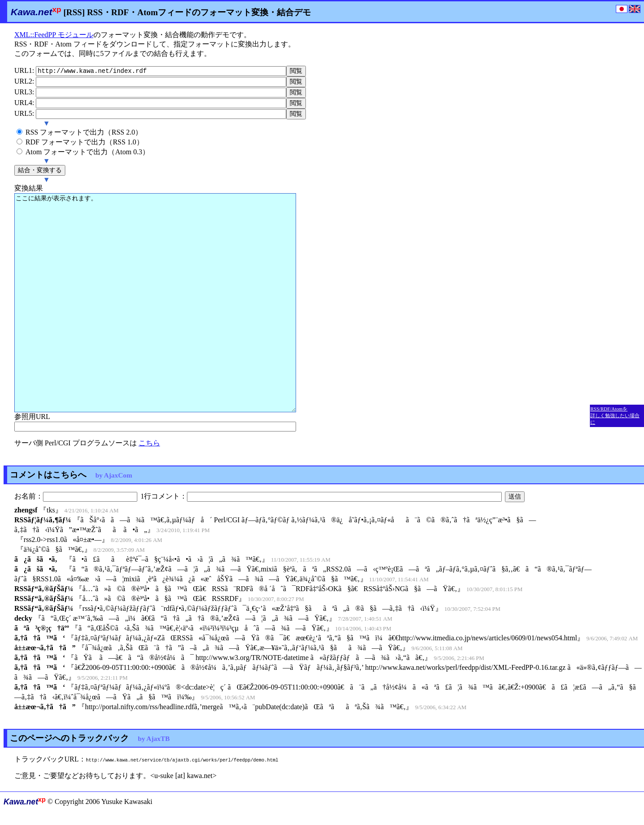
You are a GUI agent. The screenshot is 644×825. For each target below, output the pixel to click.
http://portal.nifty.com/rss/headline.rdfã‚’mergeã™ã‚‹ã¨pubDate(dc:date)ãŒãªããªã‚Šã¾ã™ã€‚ (245, 714)
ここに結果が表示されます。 (155, 308)
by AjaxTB (154, 746)
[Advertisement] (617, 163)
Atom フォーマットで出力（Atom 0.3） (87, 156)
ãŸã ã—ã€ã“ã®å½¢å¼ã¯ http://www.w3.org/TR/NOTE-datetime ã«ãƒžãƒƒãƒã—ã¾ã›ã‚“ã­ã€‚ (249, 665)
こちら (149, 450)
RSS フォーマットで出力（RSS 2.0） (84, 137)
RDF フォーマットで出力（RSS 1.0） (85, 146)
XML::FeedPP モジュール (54, 35)
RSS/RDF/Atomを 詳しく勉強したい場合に (615, 415)
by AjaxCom (114, 482)
